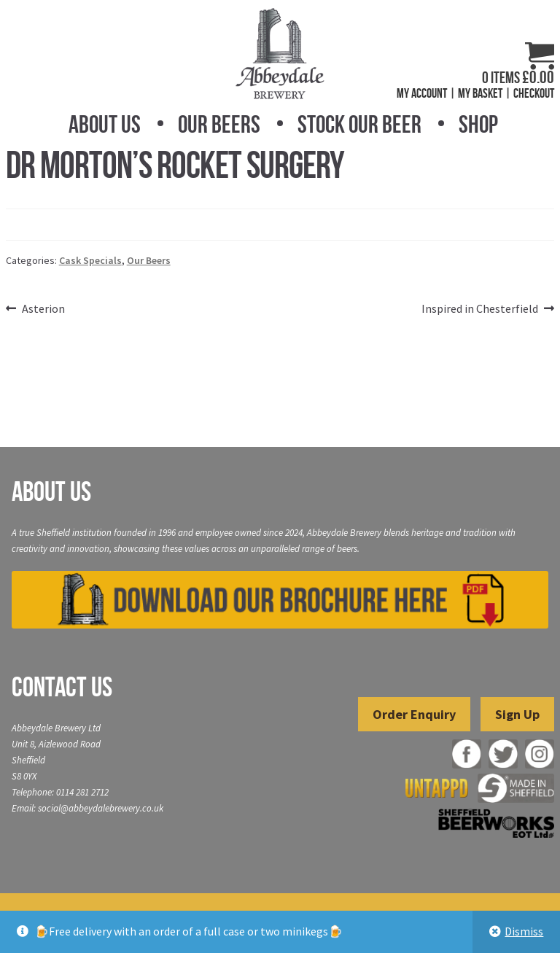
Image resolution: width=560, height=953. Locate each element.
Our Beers (219, 124)
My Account (422, 93)
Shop (478, 124)
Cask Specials (90, 260)
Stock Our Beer (359, 124)
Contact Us (62, 687)
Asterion (43, 309)
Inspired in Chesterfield (480, 309)
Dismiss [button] (524, 931)
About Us (105, 124)
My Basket (480, 93)
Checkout (534, 93)
